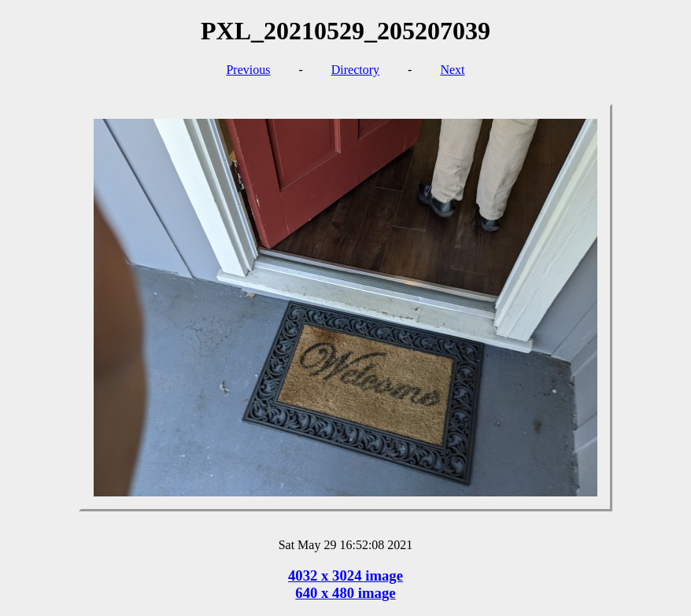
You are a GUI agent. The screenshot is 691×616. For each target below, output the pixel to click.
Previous (248, 70)
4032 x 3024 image (345, 575)
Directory (355, 70)
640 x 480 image (345, 593)
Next (452, 70)
